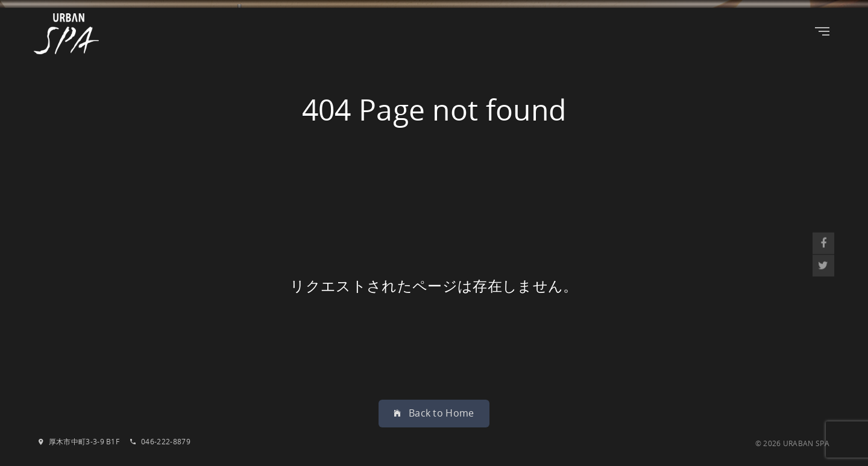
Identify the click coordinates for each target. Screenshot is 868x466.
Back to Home (434, 413)
